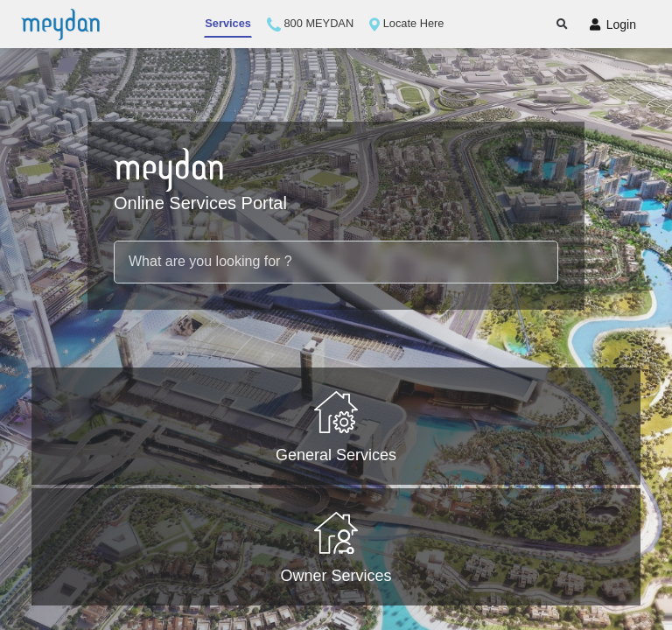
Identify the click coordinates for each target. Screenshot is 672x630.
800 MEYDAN (310, 24)
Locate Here (406, 24)
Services (228, 23)
